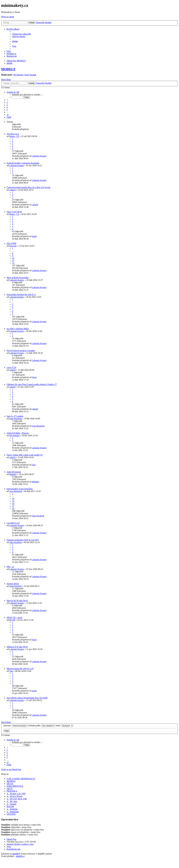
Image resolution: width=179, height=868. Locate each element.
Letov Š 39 (11, 367)
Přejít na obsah (8, 17)
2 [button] (7, 102)
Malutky (13, 474)
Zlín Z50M (11, 243)
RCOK (12, 620)
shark (34, 236)
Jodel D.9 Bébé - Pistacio (18, 433)
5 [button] (7, 110)
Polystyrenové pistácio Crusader (21, 351)
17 (13, 506)
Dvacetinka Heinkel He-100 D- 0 (21, 295)
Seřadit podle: (42, 726)
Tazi (34, 465)
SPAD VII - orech (14, 617)
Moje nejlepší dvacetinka (18, 278)
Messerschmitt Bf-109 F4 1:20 (20, 669)
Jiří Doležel (18, 75)
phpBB (16, 854)
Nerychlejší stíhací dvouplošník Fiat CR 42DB (27, 698)
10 (13, 258)
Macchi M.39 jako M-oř (17, 601)
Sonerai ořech (13, 584)
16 (13, 504)
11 (13, 261)
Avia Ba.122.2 (13, 134)
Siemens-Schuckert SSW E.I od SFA (23, 540)
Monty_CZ (14, 136)
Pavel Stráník (30, 75)
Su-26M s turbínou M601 (18, 329)
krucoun (13, 246)
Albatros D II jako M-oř (17, 647)
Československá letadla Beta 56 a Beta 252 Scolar (28, 187)
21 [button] (8, 115)
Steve (34, 377)
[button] (13, 92)
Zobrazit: (16, 726)
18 (13, 508)
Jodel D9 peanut (14, 472)
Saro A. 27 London (15, 416)
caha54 (12, 190)
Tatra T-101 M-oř (14, 212)
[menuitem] (21, 34)
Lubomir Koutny (39, 156)
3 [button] (7, 105)
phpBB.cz (20, 856)
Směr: (64, 726)
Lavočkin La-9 (13, 523)
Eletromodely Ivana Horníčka (20, 489)
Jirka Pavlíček (38, 516)
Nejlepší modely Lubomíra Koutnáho (23, 163)
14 (13, 499)
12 (13, 263)
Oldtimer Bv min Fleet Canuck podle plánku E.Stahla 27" (32, 384)
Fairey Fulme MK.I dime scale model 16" (25, 455)
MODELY (8, 69)
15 (13, 501)
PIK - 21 (10, 567)
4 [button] (7, 107)
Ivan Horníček (16, 419)
